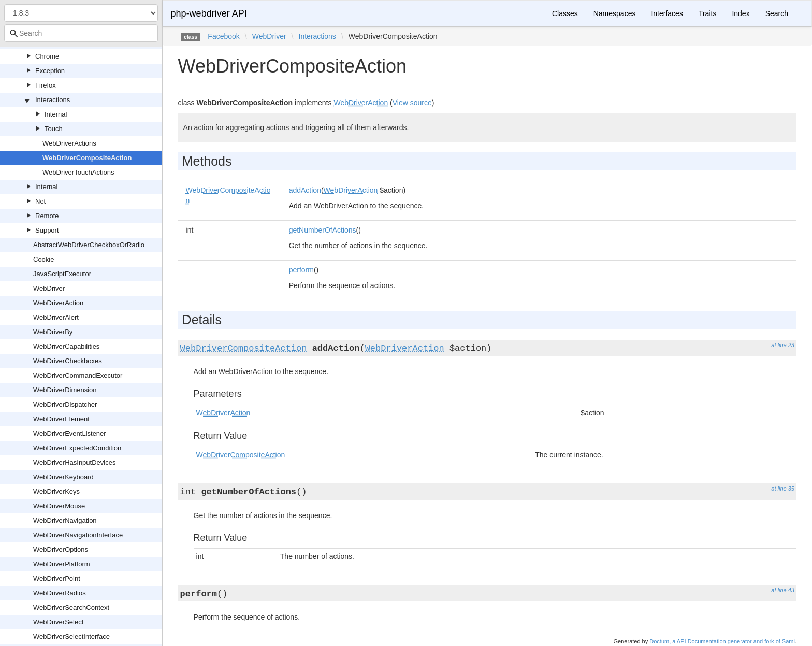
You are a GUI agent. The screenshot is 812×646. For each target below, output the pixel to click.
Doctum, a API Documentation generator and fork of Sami (722, 641)
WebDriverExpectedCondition (77, 448)
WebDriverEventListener (70, 433)
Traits (707, 13)
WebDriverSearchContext (71, 607)
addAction (305, 190)
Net (40, 201)
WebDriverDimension (65, 390)
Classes (565, 13)
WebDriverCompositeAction (87, 158)
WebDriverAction (58, 303)
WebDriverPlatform (62, 564)
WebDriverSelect (58, 622)
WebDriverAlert (56, 317)
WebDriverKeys (56, 491)
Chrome (47, 56)
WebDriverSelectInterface (71, 636)
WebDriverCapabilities (66, 346)
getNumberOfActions (323, 230)
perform (301, 270)
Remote (47, 216)
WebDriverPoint (57, 578)
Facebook (223, 36)
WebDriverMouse (59, 506)
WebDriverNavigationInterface (78, 535)
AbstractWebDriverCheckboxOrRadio (89, 245)
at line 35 (783, 489)
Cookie (44, 259)
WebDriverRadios (60, 593)
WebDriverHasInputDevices (74, 462)
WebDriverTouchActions (78, 172)
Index (741, 13)
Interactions (53, 100)
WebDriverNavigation (65, 520)
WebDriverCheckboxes (68, 361)
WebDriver (49, 288)
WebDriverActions (69, 143)
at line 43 (783, 590)
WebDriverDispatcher (65, 404)
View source (412, 103)
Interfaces (667, 13)
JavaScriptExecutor (62, 274)
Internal (56, 114)
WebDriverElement (61, 419)
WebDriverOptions (61, 549)
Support (47, 230)
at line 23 (783, 345)
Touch (54, 129)
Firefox (46, 85)
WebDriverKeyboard (63, 477)
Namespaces (615, 13)
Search (777, 13)
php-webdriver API (209, 13)
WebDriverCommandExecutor (78, 375)
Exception (50, 71)
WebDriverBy (53, 332)
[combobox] (81, 33)
